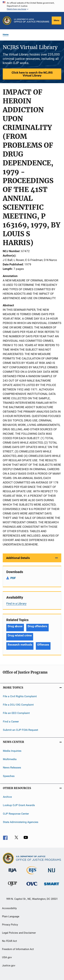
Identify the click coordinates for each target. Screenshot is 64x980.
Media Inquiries (12, 751)
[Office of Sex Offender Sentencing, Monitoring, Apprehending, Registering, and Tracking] (52, 886)
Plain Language (11, 916)
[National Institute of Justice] (52, 873)
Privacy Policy (10, 925)
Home (6, 34)
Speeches (9, 776)
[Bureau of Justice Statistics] (32, 875)
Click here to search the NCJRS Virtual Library (32, 74)
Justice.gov (9, 966)
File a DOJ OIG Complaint (18, 705)
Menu (56, 20)
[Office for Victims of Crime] (32, 886)
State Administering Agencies (21, 822)
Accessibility (9, 908)
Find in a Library (16, 604)
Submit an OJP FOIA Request (20, 730)
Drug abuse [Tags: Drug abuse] (15, 626)
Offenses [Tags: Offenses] (43, 645)
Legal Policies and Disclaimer (19, 933)
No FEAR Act (9, 941)
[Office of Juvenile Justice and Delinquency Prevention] (12, 887)
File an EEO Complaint (16, 713)
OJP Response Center (16, 813)
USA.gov (7, 957)
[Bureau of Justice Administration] (13, 873)
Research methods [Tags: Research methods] (20, 645)
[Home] (32, 21)
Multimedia (10, 759)
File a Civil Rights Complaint (20, 696)
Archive (7, 797)
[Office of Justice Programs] (7, 21)
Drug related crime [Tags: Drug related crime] (20, 635)
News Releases (12, 767)
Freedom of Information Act (18, 949)
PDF (13, 578)
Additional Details (18, 558)
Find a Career (11, 722)
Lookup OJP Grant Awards (19, 805)
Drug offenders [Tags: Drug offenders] (37, 626)
